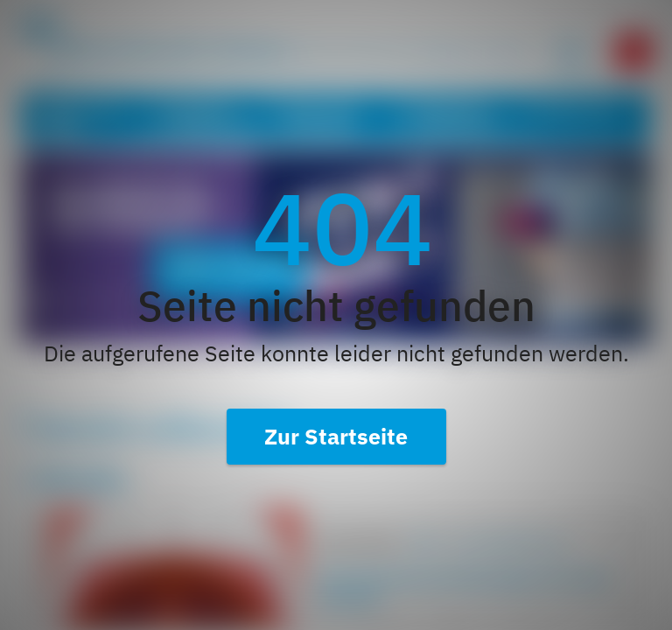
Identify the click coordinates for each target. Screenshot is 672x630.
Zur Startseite (336, 436)
